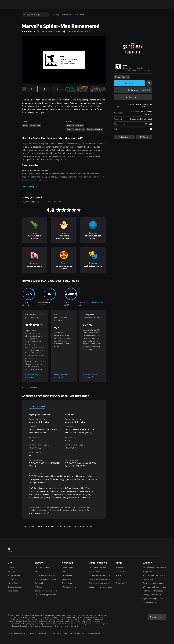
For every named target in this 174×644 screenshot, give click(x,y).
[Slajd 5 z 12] (83, 89)
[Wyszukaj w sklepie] (24, 15)
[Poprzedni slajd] (24, 89)
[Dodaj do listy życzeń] (133, 97)
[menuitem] (56, 15)
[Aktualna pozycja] (32, 89)
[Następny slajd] (103, 89)
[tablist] (64, 406)
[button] (64, 187)
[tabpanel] (64, 438)
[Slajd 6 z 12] (96, 89)
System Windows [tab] (37, 406)
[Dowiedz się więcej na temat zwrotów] (151, 105)
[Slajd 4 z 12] (70, 89)
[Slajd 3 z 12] (57, 89)
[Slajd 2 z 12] (45, 89)
